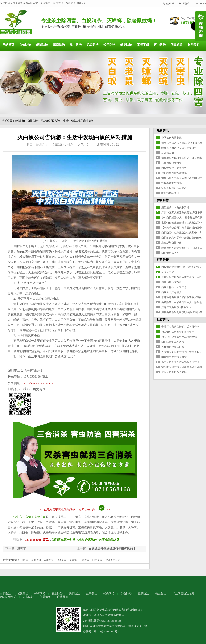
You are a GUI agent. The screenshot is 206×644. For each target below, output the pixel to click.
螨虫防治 (161, 594)
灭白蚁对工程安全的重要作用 (178, 332)
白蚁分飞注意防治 (172, 292)
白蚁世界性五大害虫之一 (175, 168)
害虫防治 (160, 45)
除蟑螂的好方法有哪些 (174, 357)
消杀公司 (62, 560)
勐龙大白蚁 (168, 153)
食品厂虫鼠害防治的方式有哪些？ (180, 327)
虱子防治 (143, 594)
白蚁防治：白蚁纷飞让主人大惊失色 (182, 302)
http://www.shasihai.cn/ (38, 383)
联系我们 (193, 45)
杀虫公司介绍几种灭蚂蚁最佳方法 (180, 362)
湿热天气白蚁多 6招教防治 (176, 307)
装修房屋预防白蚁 (172, 163)
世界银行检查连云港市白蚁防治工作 (182, 223)
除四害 (24, 560)
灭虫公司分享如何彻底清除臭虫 (179, 337)
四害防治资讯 (8, 597)
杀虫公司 (36, 560)
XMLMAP (200, 3)
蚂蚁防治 (92, 45)
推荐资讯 (163, 319)
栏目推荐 (163, 200)
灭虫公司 (85, 560)
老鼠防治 (42, 45)
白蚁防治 (25, 45)
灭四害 (73, 560)
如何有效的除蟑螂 (172, 183)
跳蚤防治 (126, 594)
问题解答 (177, 45)
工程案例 (143, 45)
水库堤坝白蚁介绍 (172, 243)
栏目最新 (163, 260)
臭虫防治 (76, 45)
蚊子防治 (109, 45)
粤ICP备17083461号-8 (107, 632)
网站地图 (184, 3)
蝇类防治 (126, 45)
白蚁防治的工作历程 (173, 342)
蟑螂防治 (59, 45)
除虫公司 (98, 560)
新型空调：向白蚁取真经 (175, 207)
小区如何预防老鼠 (172, 138)
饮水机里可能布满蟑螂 (174, 173)
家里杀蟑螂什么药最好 (174, 188)
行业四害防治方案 (183, 594)
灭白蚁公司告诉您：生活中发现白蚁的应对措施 (67, 121)
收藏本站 (169, 3)
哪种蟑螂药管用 (170, 193)
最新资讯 (163, 131)
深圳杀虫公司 (113, 560)
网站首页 (8, 45)
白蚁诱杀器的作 (170, 253)
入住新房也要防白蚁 (173, 347)
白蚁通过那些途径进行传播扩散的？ (112, 549)
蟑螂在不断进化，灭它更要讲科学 (180, 148)
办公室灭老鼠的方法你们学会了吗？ (182, 352)
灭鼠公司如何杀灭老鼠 (174, 372)
